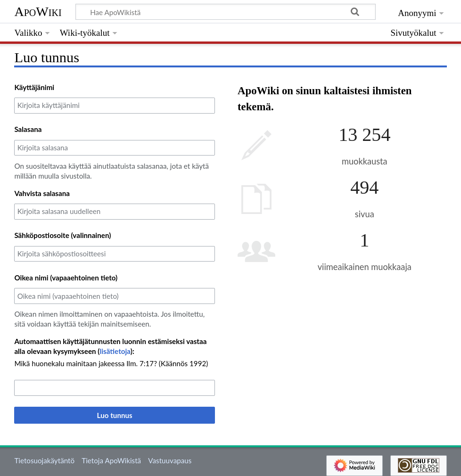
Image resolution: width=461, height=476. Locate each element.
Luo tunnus (115, 415)
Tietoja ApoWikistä (111, 460)
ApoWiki (38, 12)
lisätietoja (115, 351)
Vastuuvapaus (170, 460)
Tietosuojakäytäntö (44, 460)
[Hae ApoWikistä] (226, 12)
